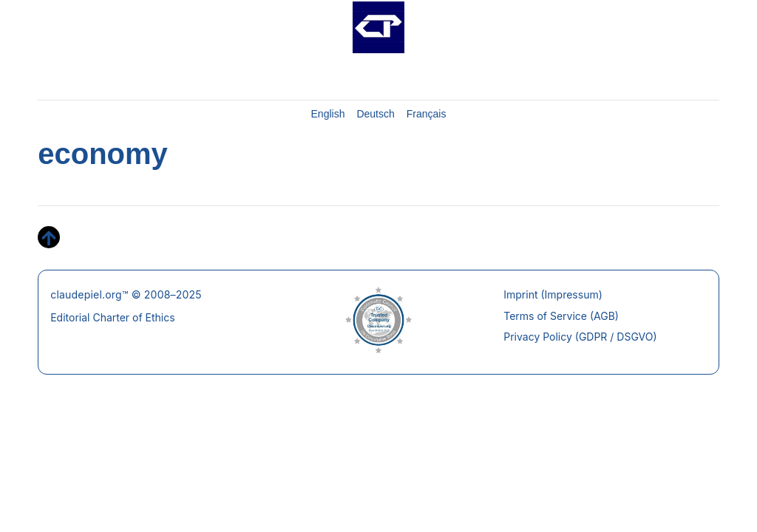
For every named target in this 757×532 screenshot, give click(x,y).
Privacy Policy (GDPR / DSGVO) (580, 337)
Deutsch (375, 114)
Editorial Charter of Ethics (112, 317)
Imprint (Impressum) (553, 294)
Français (427, 114)
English (328, 114)
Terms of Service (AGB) (561, 316)
